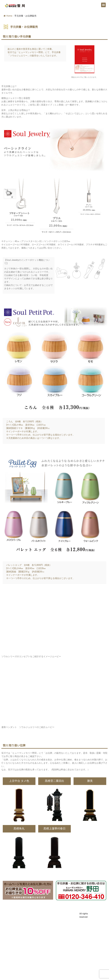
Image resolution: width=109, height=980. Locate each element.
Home (8, 16)
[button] (103, 5)
